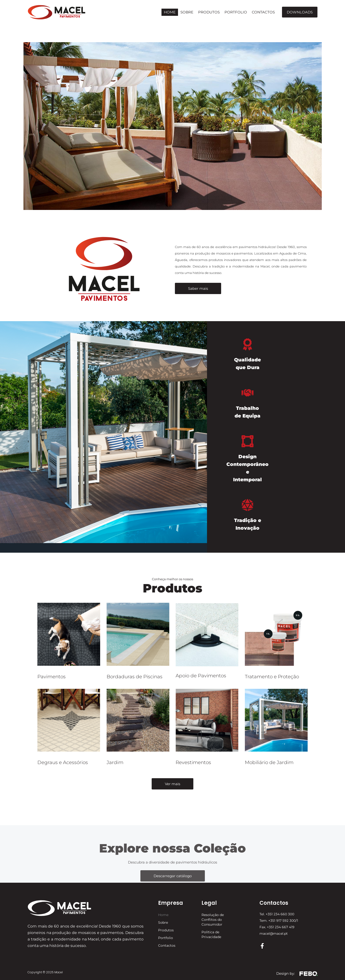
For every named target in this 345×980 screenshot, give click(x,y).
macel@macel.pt (274, 934)
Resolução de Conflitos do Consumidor (213, 920)
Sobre (187, 12)
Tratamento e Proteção (272, 677)
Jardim (115, 762)
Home (170, 12)
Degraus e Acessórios (63, 762)
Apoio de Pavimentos (201, 676)
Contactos (263, 12)
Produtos (209, 12)
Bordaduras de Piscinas (135, 677)
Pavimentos (52, 677)
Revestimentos (193, 762)
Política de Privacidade (211, 934)
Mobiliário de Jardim (269, 762)
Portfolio (236, 12)
